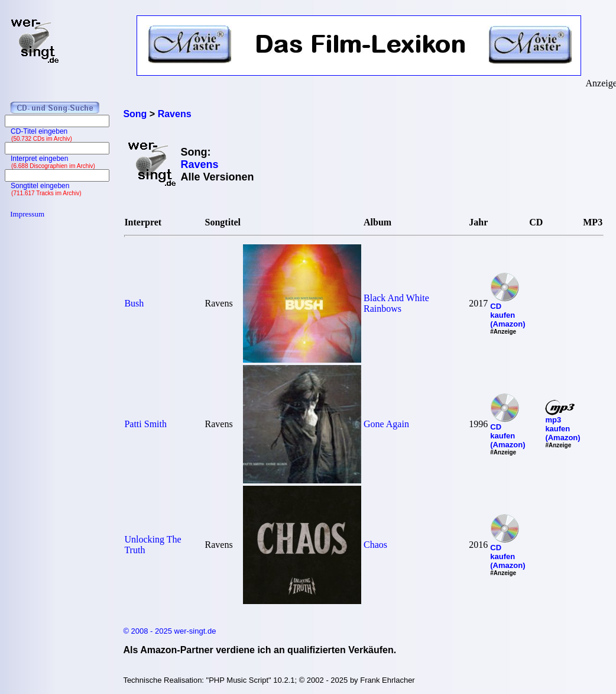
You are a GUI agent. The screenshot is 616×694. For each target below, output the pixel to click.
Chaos (375, 545)
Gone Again (386, 424)
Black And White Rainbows (396, 303)
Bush (134, 303)
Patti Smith (145, 424)
